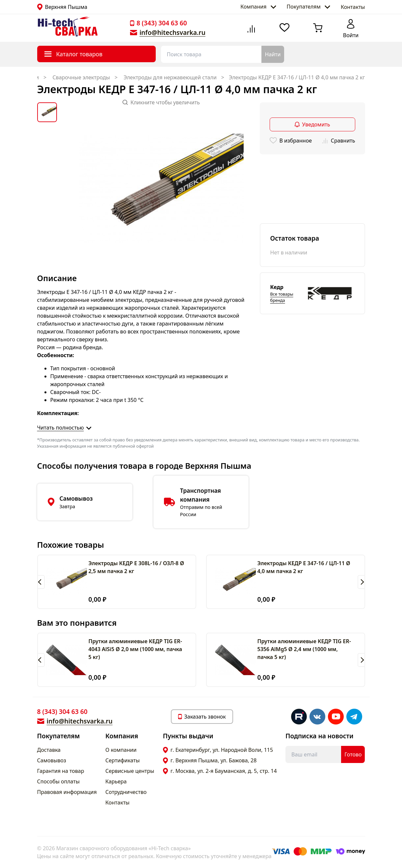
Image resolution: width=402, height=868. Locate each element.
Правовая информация (67, 792)
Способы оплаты (58, 781)
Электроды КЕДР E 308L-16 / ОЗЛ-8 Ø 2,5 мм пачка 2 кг (136, 567)
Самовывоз (52, 760)
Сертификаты (122, 760)
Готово (353, 754)
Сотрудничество (126, 792)
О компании (121, 750)
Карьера (116, 781)
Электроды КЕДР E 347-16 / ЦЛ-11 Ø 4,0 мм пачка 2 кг (304, 567)
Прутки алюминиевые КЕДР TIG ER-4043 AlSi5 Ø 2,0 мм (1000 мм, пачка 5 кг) (135, 649)
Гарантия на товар (61, 771)
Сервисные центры (130, 771)
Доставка (49, 750)
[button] (41, 582)
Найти (273, 54)
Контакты (353, 7)
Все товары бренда (282, 297)
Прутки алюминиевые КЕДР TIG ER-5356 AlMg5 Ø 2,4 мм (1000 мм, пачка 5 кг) (304, 649)
